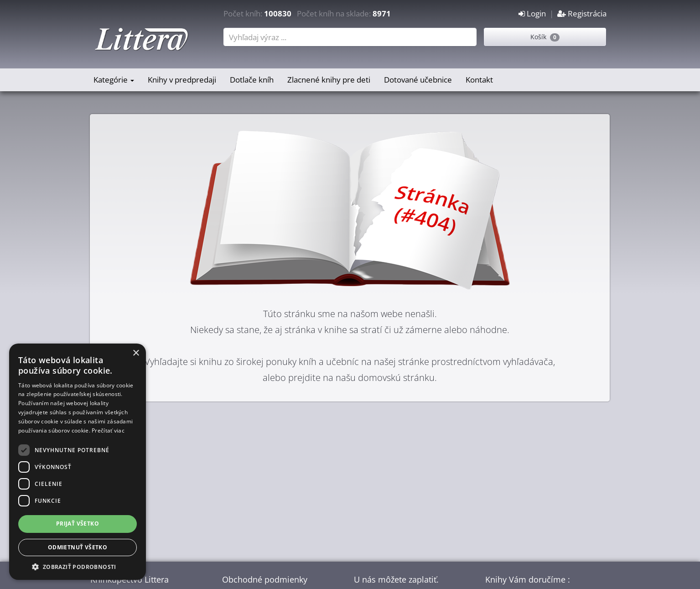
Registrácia (582, 13)
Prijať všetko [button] (78, 524)
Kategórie (114, 80)
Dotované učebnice (418, 80)
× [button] (136, 353)
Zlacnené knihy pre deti (329, 80)
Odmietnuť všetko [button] (78, 547)
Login (532, 13)
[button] (78, 566)
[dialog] (78, 462)
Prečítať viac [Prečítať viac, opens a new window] (108, 430)
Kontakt (479, 80)
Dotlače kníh (252, 80)
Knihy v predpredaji (182, 80)
